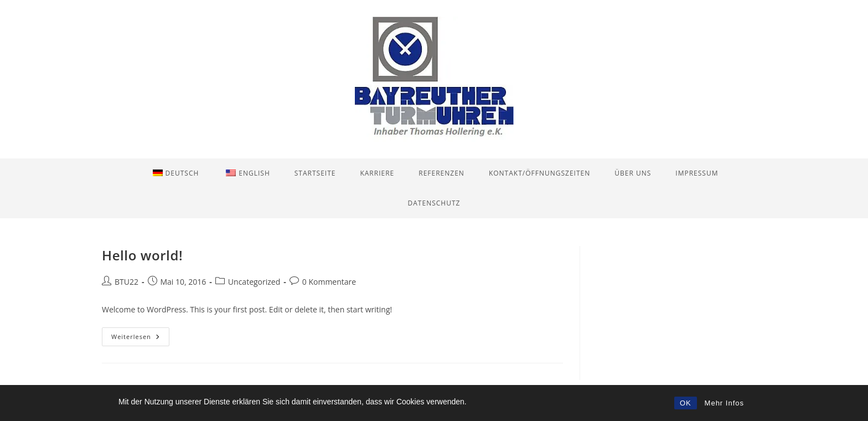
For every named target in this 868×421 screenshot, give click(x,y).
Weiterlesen (140, 339)
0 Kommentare (329, 282)
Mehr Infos (724, 403)
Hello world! (142, 255)
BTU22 (126, 282)
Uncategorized (254, 282)
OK (686, 403)
